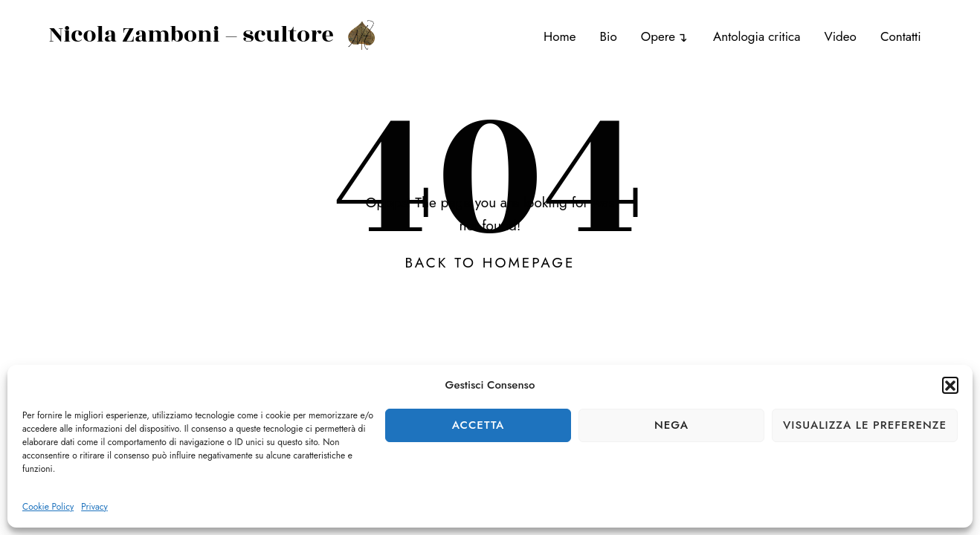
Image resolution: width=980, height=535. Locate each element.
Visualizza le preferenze (865, 425)
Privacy (94, 507)
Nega (671, 425)
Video (840, 36)
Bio (609, 36)
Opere (658, 36)
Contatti (901, 36)
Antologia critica (757, 36)
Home (560, 36)
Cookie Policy (48, 507)
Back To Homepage (490, 263)
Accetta (478, 425)
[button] (950, 385)
